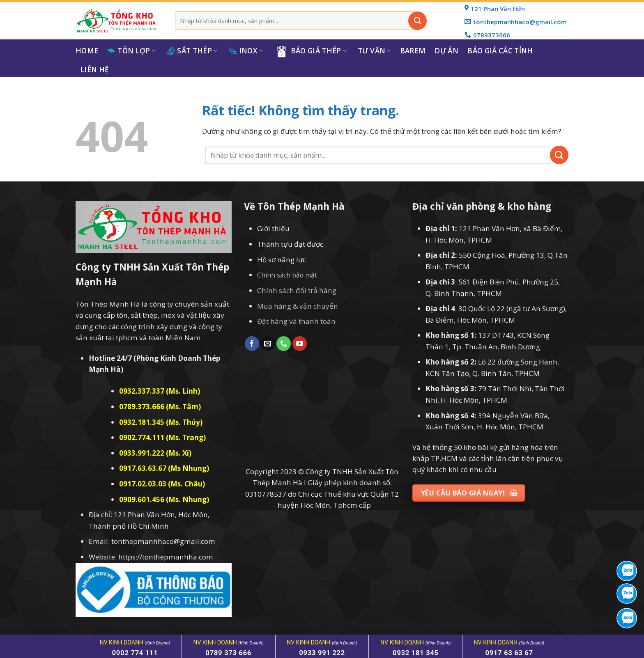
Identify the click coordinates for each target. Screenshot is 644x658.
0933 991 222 (322, 653)
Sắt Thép (192, 51)
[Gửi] (417, 21)
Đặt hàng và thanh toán (296, 321)
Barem (413, 51)
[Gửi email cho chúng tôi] (268, 344)
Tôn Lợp (131, 51)
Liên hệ (94, 70)
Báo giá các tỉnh (500, 51)
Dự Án (446, 51)
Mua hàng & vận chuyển (298, 306)
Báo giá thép (311, 51)
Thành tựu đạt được (290, 244)
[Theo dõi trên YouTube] (300, 344)
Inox (246, 51)
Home (87, 51)
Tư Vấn (374, 51)
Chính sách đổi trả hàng (297, 290)
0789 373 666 (228, 653)
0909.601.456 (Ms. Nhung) (164, 499)
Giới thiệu (273, 228)
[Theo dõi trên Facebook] (252, 344)
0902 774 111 (135, 653)
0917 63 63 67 (509, 653)
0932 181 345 (416, 653)
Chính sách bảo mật (287, 275)
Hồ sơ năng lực (282, 260)
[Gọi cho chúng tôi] (284, 344)
